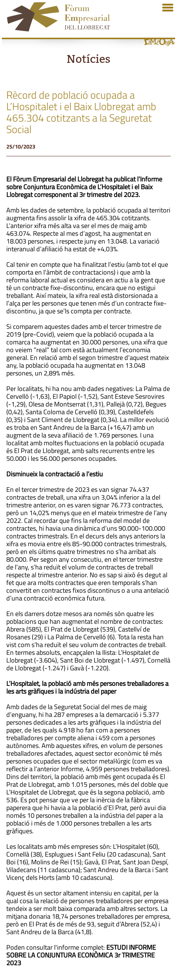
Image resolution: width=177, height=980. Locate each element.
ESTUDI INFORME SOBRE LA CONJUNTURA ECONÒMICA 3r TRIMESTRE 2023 (81, 955)
